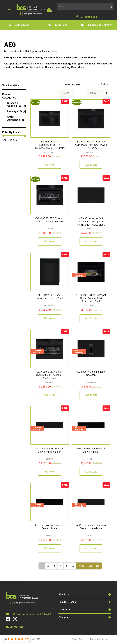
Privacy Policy (78, 639)
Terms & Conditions (99, 639)
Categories (65, 610)
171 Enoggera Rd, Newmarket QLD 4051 (29, 614)
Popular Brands (67, 602)
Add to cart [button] (50, 165)
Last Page (94, 566)
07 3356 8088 (86, 16)
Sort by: (105, 84)
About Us (64, 594)
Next (81, 566)
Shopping (64, 617)
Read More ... (79, 67)
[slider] (3, 136)
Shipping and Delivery (97, 25)
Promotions (58, 25)
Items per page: (72, 84)
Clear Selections (11, 85)
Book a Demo (19, 25)
